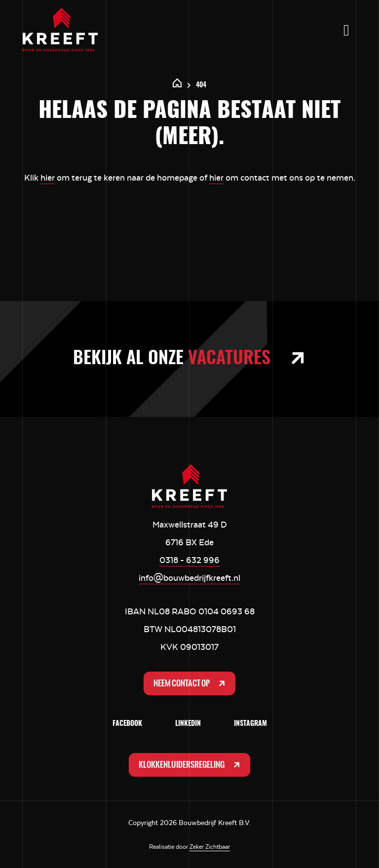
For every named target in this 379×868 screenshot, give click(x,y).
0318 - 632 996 (189, 560)
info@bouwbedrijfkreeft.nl (189, 578)
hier (48, 178)
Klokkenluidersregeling (190, 765)
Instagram (250, 724)
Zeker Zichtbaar (210, 847)
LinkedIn (188, 724)
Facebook (127, 724)
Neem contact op (190, 683)
